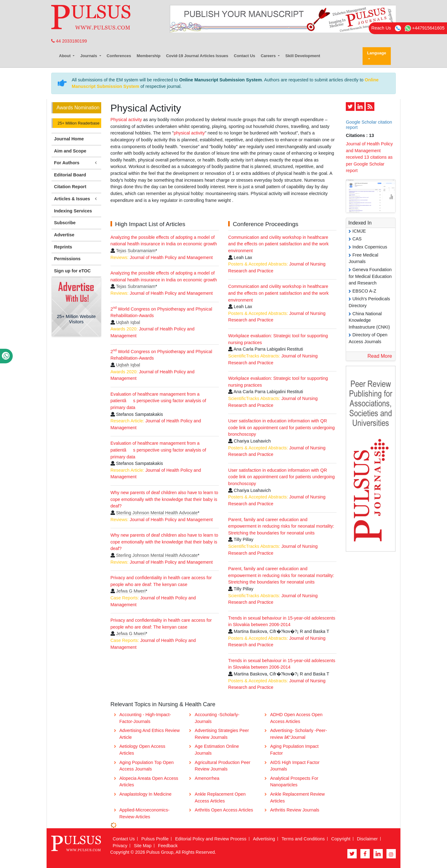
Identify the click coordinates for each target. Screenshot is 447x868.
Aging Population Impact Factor (294, 750)
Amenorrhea (207, 778)
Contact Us (244, 56)
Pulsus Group (160, 852)
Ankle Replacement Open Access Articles (220, 798)
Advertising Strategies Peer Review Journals (222, 734)
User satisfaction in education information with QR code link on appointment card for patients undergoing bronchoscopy (281, 427)
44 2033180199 (69, 41)
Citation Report (70, 187)
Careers (269, 56)
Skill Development (303, 56)
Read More (380, 356)
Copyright (341, 839)
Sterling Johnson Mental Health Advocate (157, 513)
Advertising (264, 839)
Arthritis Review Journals (295, 810)
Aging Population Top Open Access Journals (146, 766)
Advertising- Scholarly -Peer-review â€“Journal (298, 734)
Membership (149, 56)
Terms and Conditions (303, 839)
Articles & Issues (76, 199)
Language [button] (377, 53)
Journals (89, 56)
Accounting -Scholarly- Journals (217, 718)
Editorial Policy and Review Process (211, 839)
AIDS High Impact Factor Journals (295, 766)
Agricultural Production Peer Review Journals (222, 766)
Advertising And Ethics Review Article (149, 734)
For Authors (76, 163)
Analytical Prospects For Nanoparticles (294, 782)
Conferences (119, 56)
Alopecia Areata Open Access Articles (149, 782)
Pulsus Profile (155, 839)
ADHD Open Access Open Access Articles (296, 718)
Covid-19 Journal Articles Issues (197, 56)
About (65, 56)
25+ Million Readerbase (78, 123)
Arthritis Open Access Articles (224, 810)
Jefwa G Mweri (131, 591)
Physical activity (127, 120)
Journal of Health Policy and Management (171, 257)
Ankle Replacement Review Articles (297, 798)
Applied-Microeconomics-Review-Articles (144, 813)
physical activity (189, 133)
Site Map (143, 846)
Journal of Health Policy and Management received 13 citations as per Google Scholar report (369, 157)
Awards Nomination (78, 108)
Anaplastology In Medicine (145, 794)
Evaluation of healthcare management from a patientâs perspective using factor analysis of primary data (158, 401)
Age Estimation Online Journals (217, 750)
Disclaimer (367, 839)
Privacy (120, 846)
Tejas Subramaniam (135, 251)
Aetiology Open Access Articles (142, 750)
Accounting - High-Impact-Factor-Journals (145, 718)
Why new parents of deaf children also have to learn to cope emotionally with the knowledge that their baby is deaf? (164, 499)
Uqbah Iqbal (128, 322)
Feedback (168, 846)
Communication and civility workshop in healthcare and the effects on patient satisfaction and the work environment (278, 244)
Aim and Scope (70, 151)
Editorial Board (70, 175)
